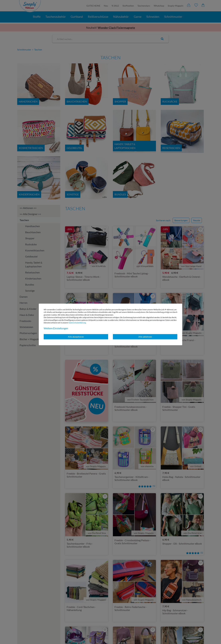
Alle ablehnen (145, 337)
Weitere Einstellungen (56, 328)
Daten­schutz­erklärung (77, 323)
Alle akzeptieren (76, 337)
